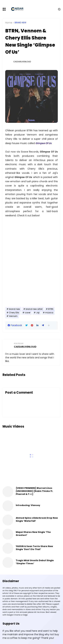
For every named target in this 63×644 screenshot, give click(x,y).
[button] (49, 325)
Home (9, 23)
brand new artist (34, 309)
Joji (38, 313)
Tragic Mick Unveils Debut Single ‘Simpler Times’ (35, 562)
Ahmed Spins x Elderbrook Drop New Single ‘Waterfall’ (37, 519)
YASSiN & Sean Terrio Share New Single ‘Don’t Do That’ (34, 548)
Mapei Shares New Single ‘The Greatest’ (33, 534)
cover (28, 313)
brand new (20, 23)
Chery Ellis (14, 313)
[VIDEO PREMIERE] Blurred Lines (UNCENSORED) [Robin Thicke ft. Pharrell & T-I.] (34, 491)
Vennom (13, 316)
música (49, 313)
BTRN (51, 309)
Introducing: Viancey (28, 505)
